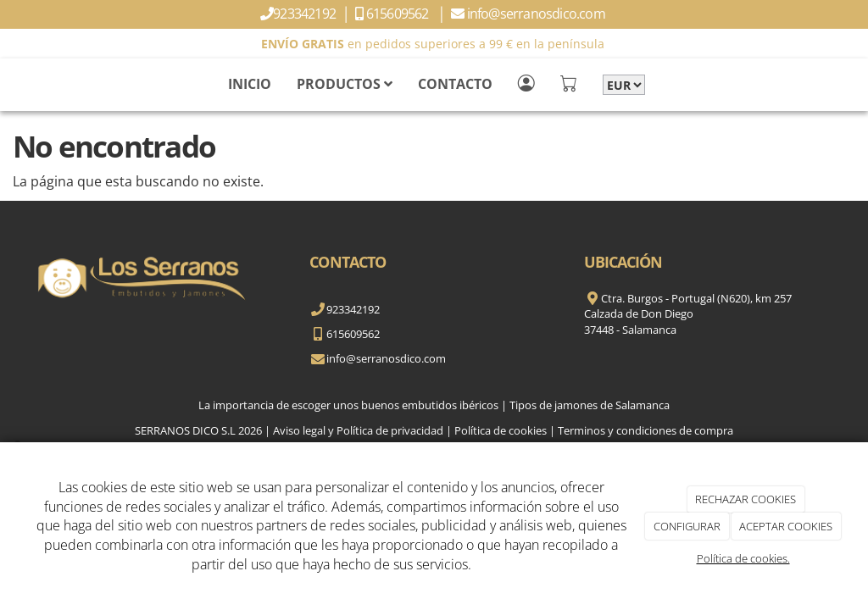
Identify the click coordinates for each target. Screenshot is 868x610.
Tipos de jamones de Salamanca (590, 405)
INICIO (250, 84)
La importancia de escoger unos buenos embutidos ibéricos (348, 405)
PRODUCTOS (345, 84)
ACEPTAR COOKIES (786, 526)
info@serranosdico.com (537, 14)
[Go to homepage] (8, 84)
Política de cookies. (743, 558)
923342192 (306, 14)
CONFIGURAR (687, 526)
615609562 (400, 14)
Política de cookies (501, 430)
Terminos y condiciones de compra (645, 430)
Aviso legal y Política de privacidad (358, 430)
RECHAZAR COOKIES (746, 499)
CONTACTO (455, 84)
